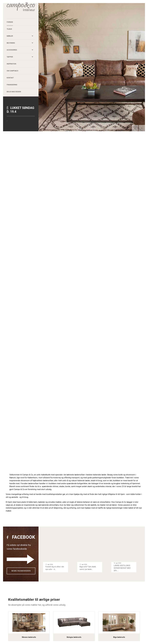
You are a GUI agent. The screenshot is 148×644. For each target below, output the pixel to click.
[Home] (21, 7)
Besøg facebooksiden (21, 571)
